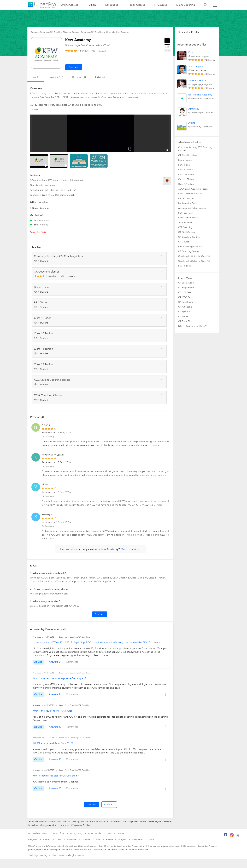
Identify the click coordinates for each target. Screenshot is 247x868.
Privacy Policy (76, 833)
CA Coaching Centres (189, 237)
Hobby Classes (136, 5)
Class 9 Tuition (185, 170)
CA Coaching (48, 437)
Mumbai (86, 839)
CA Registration (186, 288)
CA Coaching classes (189, 155)
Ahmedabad (138, 839)
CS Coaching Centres (189, 251)
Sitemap (121, 833)
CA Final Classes (187, 232)
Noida (152, 839)
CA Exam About (186, 283)
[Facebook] (225, 836)
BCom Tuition (185, 160)
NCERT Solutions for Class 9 (192, 326)
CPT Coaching (185, 227)
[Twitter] (238, 836)
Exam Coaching (186, 5)
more (156, 445)
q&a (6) (100, 77)
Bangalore (33, 839)
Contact (100, 614)
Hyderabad (72, 839)
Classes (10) (56, 77)
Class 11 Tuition (186, 179)
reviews (84, 51)
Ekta (191, 52)
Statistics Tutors (186, 213)
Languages (112, 5)
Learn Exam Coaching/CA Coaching (75, 637)
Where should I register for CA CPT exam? (56, 776)
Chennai (47, 839)
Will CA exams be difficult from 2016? (53, 743)
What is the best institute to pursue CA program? (59, 678)
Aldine (192, 123)
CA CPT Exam (185, 292)
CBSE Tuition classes (188, 218)
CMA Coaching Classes (190, 194)
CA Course (184, 242)
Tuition (92, 5)
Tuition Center (185, 223)
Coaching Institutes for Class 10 (194, 256)
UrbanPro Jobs (95, 833)
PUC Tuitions (184, 266)
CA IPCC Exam (186, 297)
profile (36, 77)
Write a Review (130, 549)
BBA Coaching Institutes (190, 247)
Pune (98, 839)
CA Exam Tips (185, 321)
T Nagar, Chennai (39, 208)
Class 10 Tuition (186, 174)
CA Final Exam (186, 302)
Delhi (59, 839)
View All (109, 805)
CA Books (183, 316)
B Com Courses (186, 198)
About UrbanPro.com (38, 833)
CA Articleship (185, 307)
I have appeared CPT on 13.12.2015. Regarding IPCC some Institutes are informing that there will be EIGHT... (92, 642)
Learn (109, 833)
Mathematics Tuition (188, 203)
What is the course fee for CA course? (53, 711)
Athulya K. (194, 109)
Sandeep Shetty (197, 81)
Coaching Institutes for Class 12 (194, 261)
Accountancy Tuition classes (192, 208)
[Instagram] (232, 836)
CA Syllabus (184, 312)
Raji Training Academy (200, 95)
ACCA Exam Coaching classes (193, 189)
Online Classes (69, 5)
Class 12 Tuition (186, 184)
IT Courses (161, 5)
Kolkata (110, 839)
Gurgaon (122, 839)
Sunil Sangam (196, 67)
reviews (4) (79, 77)
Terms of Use (59, 833)
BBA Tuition (184, 165)
